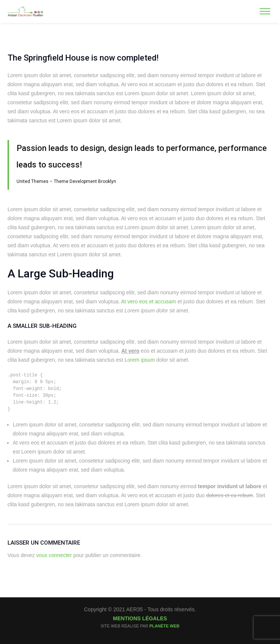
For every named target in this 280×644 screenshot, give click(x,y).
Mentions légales (140, 618)
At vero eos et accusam (148, 301)
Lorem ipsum (140, 360)
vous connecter (54, 555)
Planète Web (164, 626)
